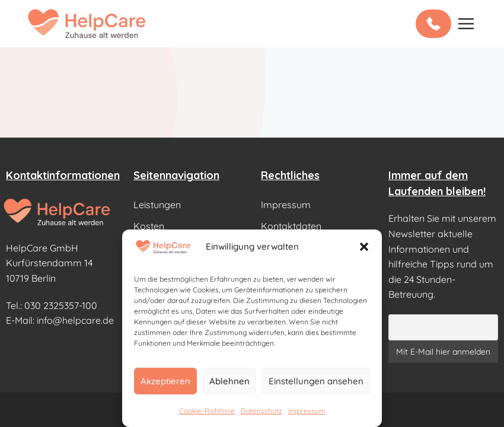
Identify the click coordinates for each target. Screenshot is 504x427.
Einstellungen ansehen (316, 381)
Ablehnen (229, 381)
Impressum (307, 411)
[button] (364, 247)
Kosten (149, 226)
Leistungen (157, 205)
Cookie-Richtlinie (207, 411)
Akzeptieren (165, 381)
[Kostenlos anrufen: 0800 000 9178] (433, 24)
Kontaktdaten (291, 226)
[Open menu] (466, 23)
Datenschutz (261, 411)
